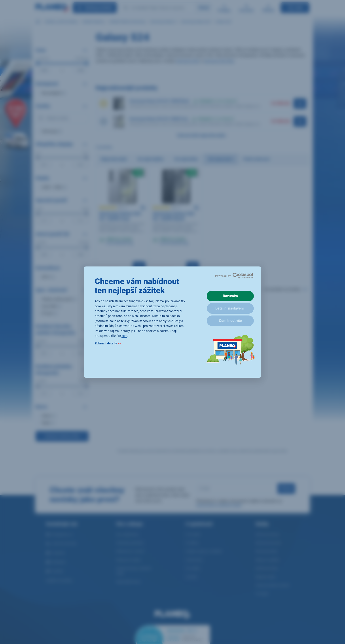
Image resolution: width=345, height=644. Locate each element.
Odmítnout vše (230, 321)
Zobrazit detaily (108, 343)
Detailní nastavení (229, 308)
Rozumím (230, 296)
